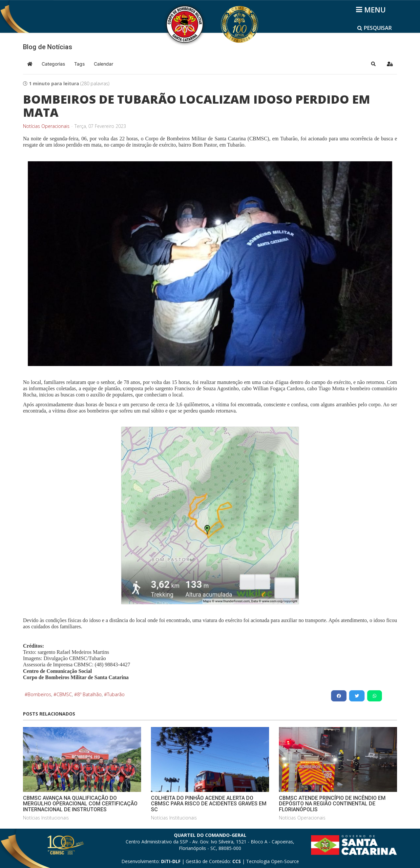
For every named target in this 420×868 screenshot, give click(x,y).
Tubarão (116, 694)
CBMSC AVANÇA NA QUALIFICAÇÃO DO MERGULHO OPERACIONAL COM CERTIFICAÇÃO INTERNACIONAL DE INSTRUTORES (80, 804)
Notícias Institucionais (46, 818)
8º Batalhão (89, 694)
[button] (373, 64)
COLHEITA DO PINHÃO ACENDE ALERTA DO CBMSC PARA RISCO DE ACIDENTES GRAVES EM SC (209, 804)
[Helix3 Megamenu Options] (372, 10)
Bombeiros (39, 694)
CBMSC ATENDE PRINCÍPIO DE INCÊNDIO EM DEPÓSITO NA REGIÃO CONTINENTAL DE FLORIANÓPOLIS (332, 804)
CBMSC (64, 694)
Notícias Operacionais (46, 126)
